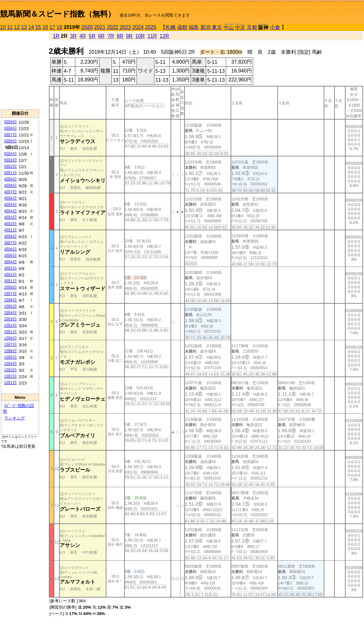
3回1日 (10, 281)
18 (59, 27)
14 (31, 27)
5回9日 (10, 122)
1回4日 (10, 364)
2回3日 (10, 319)
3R (73, 36)
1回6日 (10, 351)
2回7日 (10, 294)
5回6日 (10, 141)
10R (140, 36)
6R (101, 36)
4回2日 (10, 224)
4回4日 (10, 211)
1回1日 (10, 383)
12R (164, 36)
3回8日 (10, 236)
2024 (138, 27)
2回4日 (10, 313)
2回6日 (10, 300)
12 (17, 27)
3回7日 (10, 243)
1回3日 (10, 370)
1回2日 (10, 376)
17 (52, 27)
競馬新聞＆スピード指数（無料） (58, 14)
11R (152, 36)
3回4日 (10, 262)
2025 (151, 27)
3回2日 (10, 275)
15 (38, 27)
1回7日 (10, 345)
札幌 (171, 27)
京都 (252, 27)
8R (120, 36)
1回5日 (10, 357)
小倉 (275, 27)
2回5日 (10, 306)
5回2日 (10, 166)
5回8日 (10, 128)
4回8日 (10, 186)
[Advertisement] (20, 70)
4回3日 (10, 217)
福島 (194, 27)
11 (10, 27)
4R (83, 36)
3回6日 (10, 249)
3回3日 (10, 268)
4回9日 (10, 179)
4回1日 (10, 230)
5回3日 (10, 160)
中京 (240, 28)
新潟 (206, 27)
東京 (217, 27)
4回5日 (10, 205)
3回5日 (10, 256)
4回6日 (10, 198)
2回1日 (10, 332)
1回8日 (10, 338)
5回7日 (10, 135)
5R (92, 36)
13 (24, 27)
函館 (182, 27)
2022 (112, 27)
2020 (87, 27)
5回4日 (10, 154)
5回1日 (10, 173)
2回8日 (10, 287)
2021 (100, 27)
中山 (229, 28)
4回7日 (10, 192)
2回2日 (10, 325)
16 (45, 27)
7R (111, 36)
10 (3, 27)
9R (129, 36)
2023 (125, 27)
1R (56, 36)
